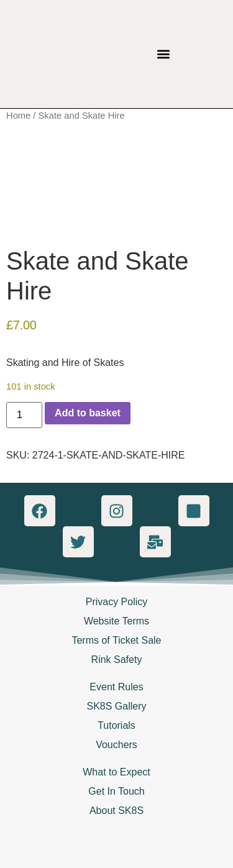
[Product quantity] (24, 415)
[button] (164, 54)
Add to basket (88, 413)
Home (18, 116)
